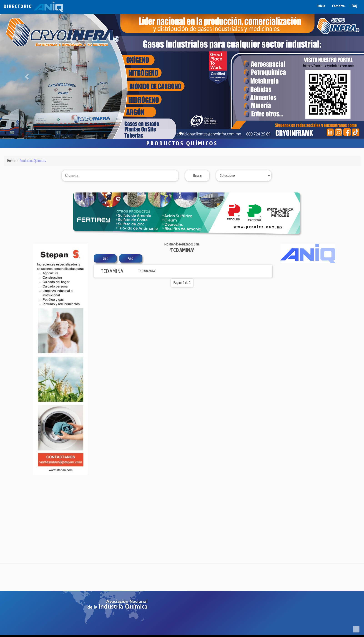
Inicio (321, 6)
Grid (131, 258)
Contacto (338, 6)
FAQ (354, 6)
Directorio (33, 6)
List (105, 258)
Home (11, 161)
